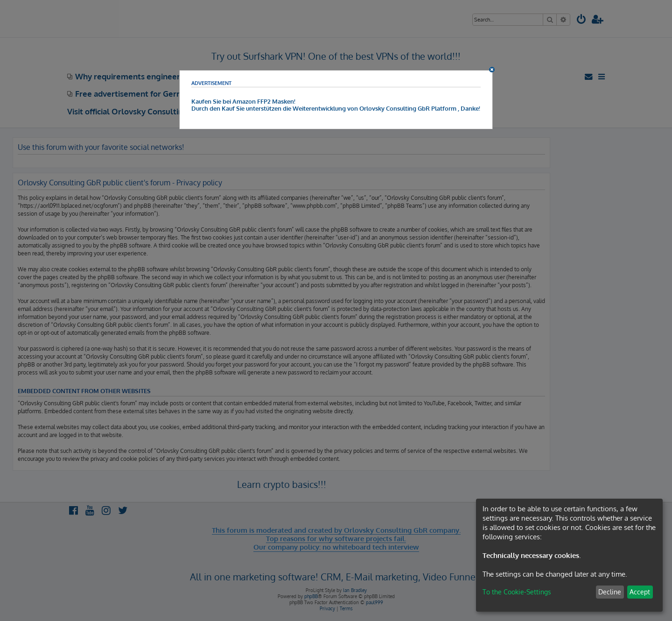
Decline (610, 592)
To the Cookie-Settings (517, 592)
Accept (640, 592)
